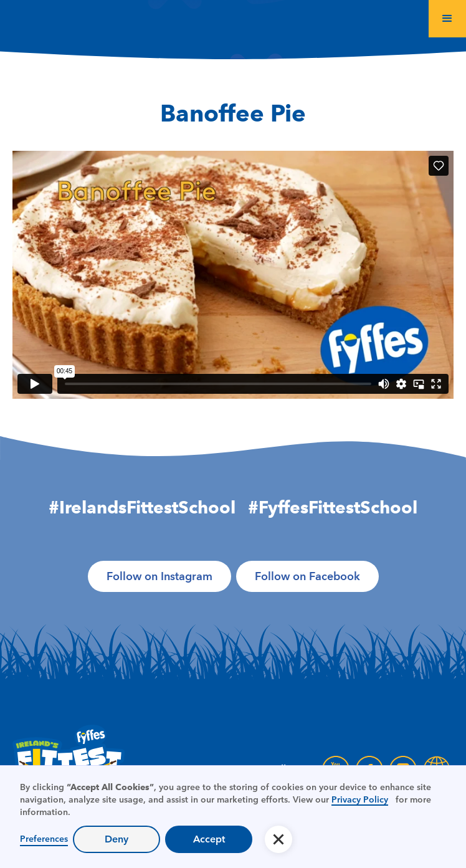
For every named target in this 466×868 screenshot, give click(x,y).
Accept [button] (209, 839)
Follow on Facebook (307, 576)
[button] (447, 19)
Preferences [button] (44, 839)
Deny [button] (117, 839)
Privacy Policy (360, 799)
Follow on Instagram (159, 576)
